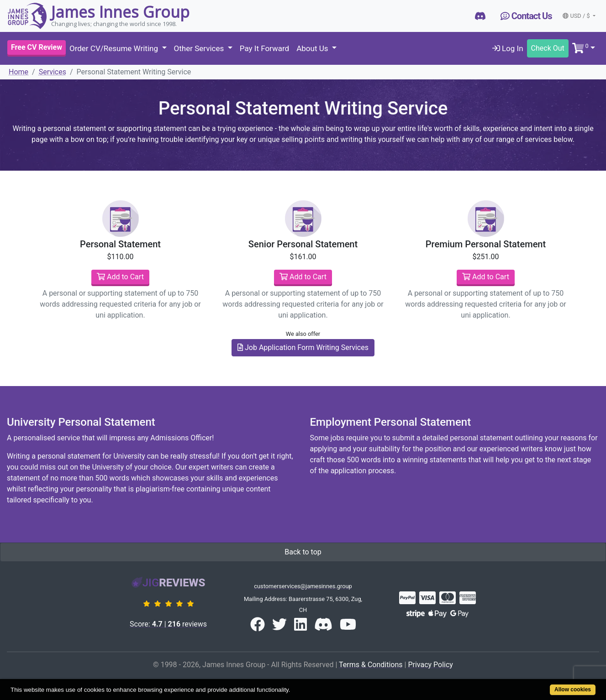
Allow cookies (573, 690)
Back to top (303, 552)
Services (53, 72)
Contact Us (526, 16)
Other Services (200, 48)
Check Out (548, 48)
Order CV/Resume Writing (115, 48)
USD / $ (577, 16)
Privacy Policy (430, 665)
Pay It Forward (264, 48)
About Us (313, 48)
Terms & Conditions (371, 665)
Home (18, 72)
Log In (508, 48)
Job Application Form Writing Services (303, 347)
